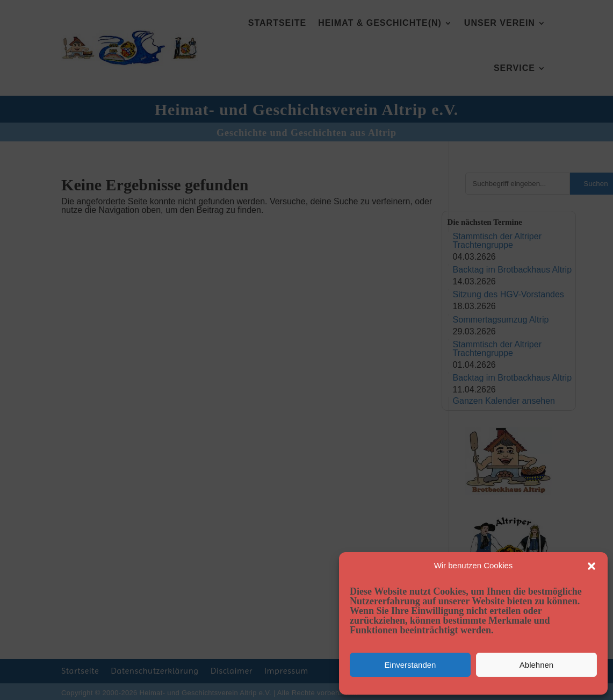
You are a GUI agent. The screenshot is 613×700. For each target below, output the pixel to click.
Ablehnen (536, 665)
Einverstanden (410, 665)
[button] (592, 566)
